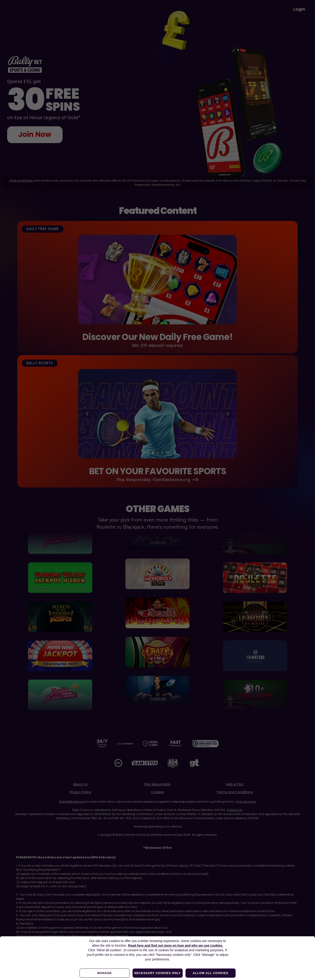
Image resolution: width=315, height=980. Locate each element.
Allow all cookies (210, 973)
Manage (105, 973)
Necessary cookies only (157, 973)
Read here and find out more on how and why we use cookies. (176, 945)
